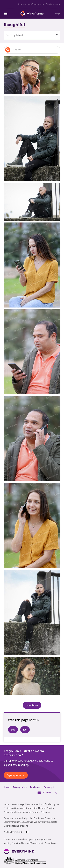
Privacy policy (20, 787)
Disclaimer (35, 787)
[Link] (32, 13)
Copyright (49, 787)
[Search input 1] (32, 50)
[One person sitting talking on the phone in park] (32, 526)
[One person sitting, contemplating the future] (32, 613)
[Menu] (5, 13)
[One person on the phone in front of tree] (32, 75)
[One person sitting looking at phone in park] (32, 265)
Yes (13, 730)
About (7, 787)
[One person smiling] (32, 676)
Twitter (58, 792)
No (25, 730)
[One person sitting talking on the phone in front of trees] (32, 439)
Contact (47, 792)
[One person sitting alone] (32, 139)
